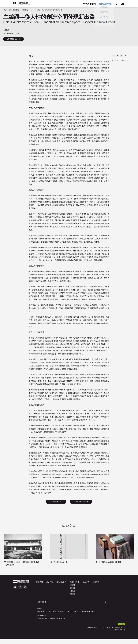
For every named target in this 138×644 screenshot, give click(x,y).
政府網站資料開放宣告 (58, 618)
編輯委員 (73, 588)
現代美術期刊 (89, 4)
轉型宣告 (73, 594)
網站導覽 (96, 582)
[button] (114, 56)
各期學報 (25, 10)
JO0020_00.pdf (14, 39)
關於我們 (40, 582)
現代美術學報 (105, 4)
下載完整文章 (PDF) (81, 502)
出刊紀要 (73, 591)
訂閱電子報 (42, 602)
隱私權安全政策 (42, 618)
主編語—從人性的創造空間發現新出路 (49, 10)
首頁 (5, 10)
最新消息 (50, 582)
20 (31, 10)
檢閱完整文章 (56, 502)
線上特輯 (86, 582)
